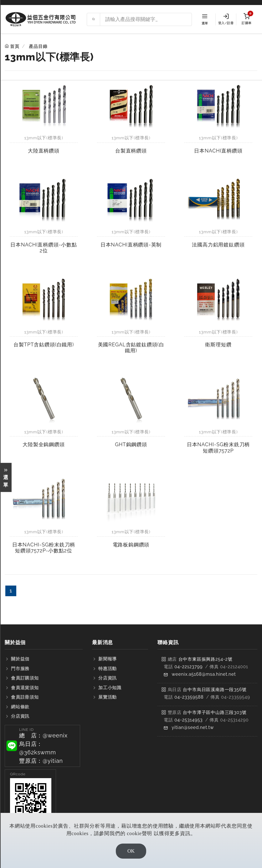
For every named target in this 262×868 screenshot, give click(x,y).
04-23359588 (189, 697)
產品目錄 (38, 46)
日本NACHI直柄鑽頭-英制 (131, 245)
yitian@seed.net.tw (193, 727)
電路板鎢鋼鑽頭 (131, 545)
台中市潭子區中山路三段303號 (215, 712)
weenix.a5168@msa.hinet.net (204, 674)
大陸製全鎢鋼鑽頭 (44, 444)
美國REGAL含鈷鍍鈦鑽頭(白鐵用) (131, 348)
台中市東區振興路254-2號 (205, 659)
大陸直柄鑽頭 (44, 151)
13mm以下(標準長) (44, 138)
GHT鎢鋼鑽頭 (131, 444)
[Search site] (146, 19)
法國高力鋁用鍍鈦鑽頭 (218, 245)
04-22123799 (188, 667)
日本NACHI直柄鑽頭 (218, 151)
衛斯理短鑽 (218, 345)
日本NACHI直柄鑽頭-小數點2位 (44, 248)
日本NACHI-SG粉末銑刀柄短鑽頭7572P (218, 447)
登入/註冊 (226, 19)
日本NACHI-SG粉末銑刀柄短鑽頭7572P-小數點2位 (44, 548)
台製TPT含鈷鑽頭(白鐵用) (44, 345)
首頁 (15, 46)
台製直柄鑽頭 (131, 151)
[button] (42, 746)
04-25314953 (188, 720)
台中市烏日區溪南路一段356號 (215, 690)
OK (131, 851)
